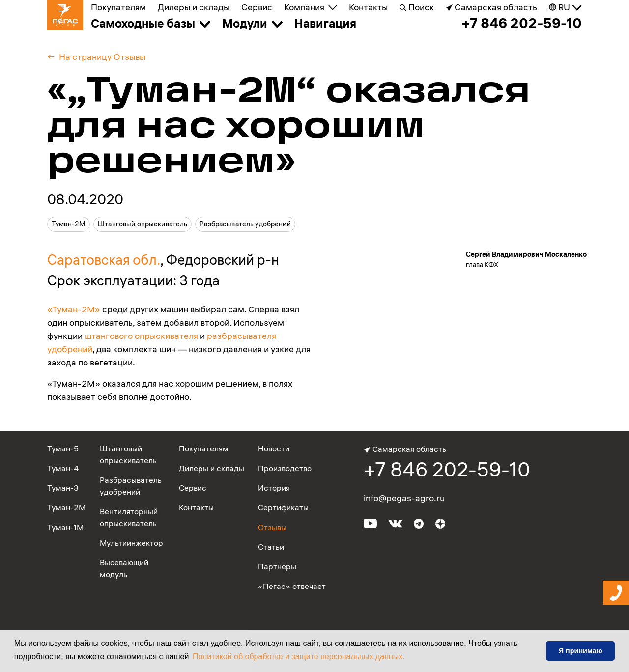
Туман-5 (63, 448)
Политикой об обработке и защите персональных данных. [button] (299, 657)
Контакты (368, 7)
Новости (274, 448)
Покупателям (118, 7)
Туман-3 (63, 488)
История (274, 488)
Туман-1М (65, 527)
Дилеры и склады (194, 7)
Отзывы (272, 527)
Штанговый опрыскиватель (143, 224)
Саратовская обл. (104, 260)
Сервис (257, 7)
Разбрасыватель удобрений (245, 224)
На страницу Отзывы (102, 57)
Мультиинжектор (131, 543)
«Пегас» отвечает (292, 586)
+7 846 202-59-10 (522, 23)
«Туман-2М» (74, 309)
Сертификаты (283, 507)
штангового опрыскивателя (141, 336)
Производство (285, 468)
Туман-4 (63, 468)
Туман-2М (69, 224)
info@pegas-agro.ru (404, 498)
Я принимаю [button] (581, 651)
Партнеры (277, 566)
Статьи (271, 547)
